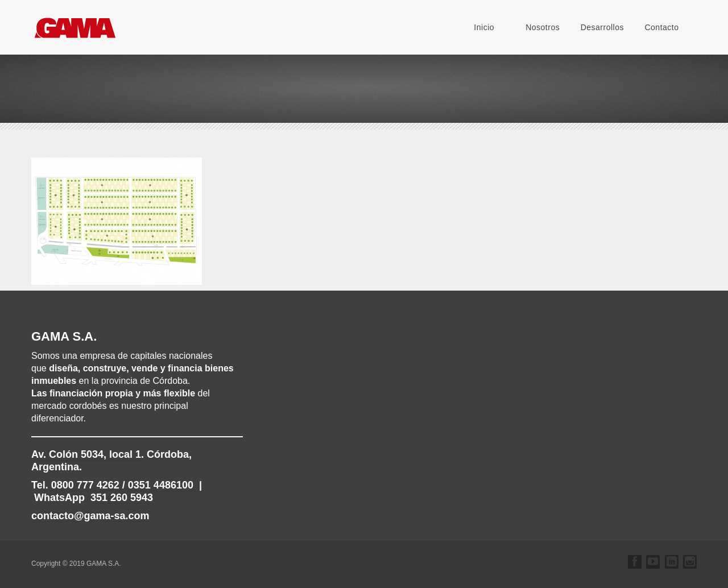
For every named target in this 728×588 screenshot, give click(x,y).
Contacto (661, 27)
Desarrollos (602, 27)
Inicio (484, 27)
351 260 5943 (122, 498)
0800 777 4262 (85, 485)
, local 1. (88, 454)
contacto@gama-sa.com (90, 516)
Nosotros (543, 27)
